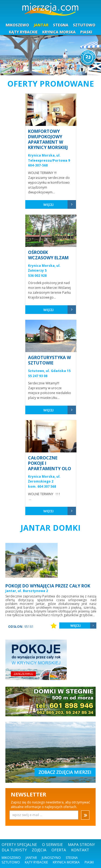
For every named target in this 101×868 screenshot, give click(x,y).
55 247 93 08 (38, 376)
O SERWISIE (52, 844)
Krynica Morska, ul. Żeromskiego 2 (44, 479)
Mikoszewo (11, 858)
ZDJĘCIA (39, 850)
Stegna (72, 858)
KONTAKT (80, 850)
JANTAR (41, 25)
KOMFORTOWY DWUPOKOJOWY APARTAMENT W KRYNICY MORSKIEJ (48, 139)
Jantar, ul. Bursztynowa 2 (27, 591)
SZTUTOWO (84, 25)
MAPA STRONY (81, 844)
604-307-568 (38, 165)
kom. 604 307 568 (42, 486)
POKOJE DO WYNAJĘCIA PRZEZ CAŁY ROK (48, 586)
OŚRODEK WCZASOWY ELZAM (48, 255)
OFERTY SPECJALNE (19, 844)
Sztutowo (11, 862)
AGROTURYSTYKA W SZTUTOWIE (49, 360)
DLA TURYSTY (14, 850)
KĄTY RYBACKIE (23, 32)
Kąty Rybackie (36, 862)
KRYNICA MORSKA (59, 32)
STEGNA (61, 25)
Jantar (31, 858)
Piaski (89, 862)
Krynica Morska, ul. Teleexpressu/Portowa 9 (49, 158)
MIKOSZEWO (17, 25)
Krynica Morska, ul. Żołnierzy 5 (44, 268)
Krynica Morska (66, 862)
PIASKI (86, 32)
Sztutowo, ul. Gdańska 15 (49, 371)
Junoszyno (51, 858)
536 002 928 (37, 276)
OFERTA (59, 850)
